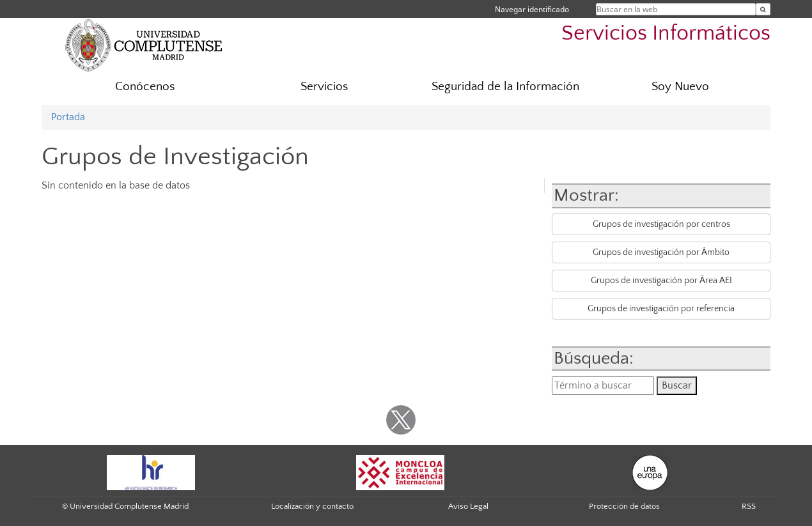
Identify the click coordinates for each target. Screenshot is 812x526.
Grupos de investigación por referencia (661, 309)
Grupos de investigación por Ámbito (661, 252)
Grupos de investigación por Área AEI (661, 281)
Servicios (324, 87)
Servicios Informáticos (666, 34)
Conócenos (145, 87)
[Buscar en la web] (763, 9)
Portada (68, 117)
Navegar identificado (532, 9)
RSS (749, 506)
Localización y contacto (312, 506)
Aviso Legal (468, 506)
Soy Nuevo (680, 87)
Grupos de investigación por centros (661, 224)
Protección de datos (624, 506)
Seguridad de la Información (505, 87)
